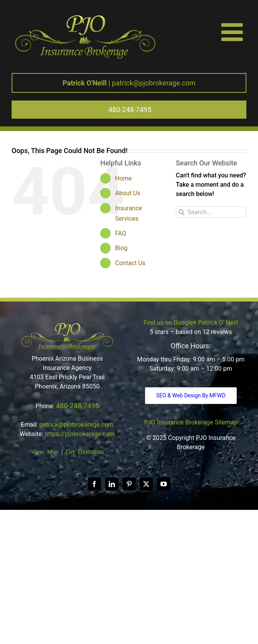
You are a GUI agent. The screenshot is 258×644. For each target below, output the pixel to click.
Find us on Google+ (170, 323)
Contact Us (131, 263)
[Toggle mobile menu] (234, 32)
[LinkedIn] (112, 484)
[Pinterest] (129, 484)
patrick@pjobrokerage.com (129, 83)
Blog (121, 248)
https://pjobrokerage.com (80, 434)
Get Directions (85, 451)
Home (124, 178)
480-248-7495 (78, 406)
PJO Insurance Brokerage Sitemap (191, 422)
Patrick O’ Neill (218, 323)
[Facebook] (94, 484)
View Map (45, 451)
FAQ (121, 233)
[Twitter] (146, 484)
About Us (128, 193)
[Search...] (211, 212)
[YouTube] (164, 484)
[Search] (182, 212)
